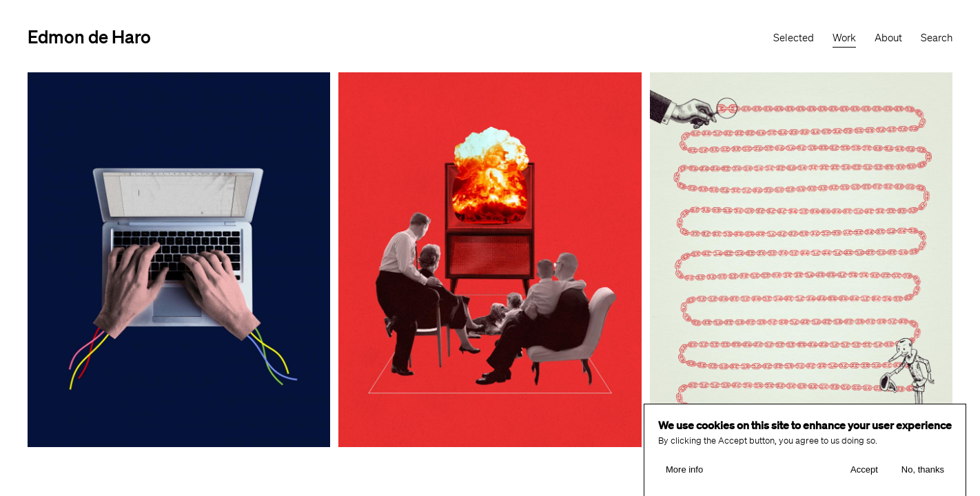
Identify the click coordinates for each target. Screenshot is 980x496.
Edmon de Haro (89, 36)
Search (937, 38)
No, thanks (923, 472)
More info (684, 472)
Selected (794, 38)
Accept (864, 472)
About (888, 38)
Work (844, 38)
